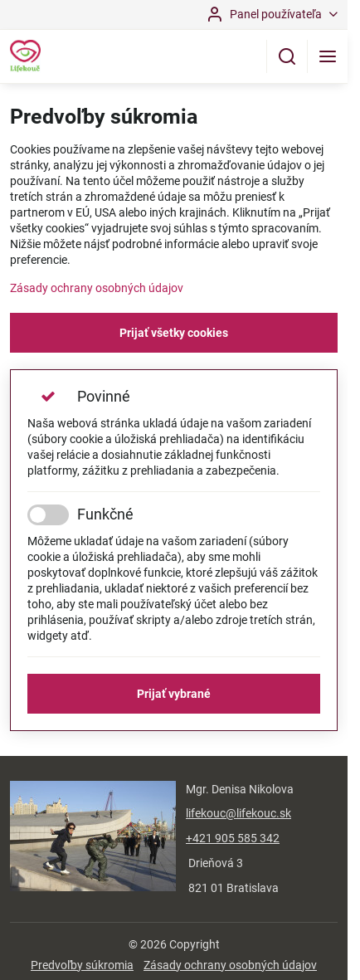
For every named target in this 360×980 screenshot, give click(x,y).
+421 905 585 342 (233, 838)
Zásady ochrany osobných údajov (97, 288)
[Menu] (328, 56)
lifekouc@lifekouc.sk (238, 813)
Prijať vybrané (174, 694)
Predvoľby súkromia (82, 965)
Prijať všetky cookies (174, 333)
